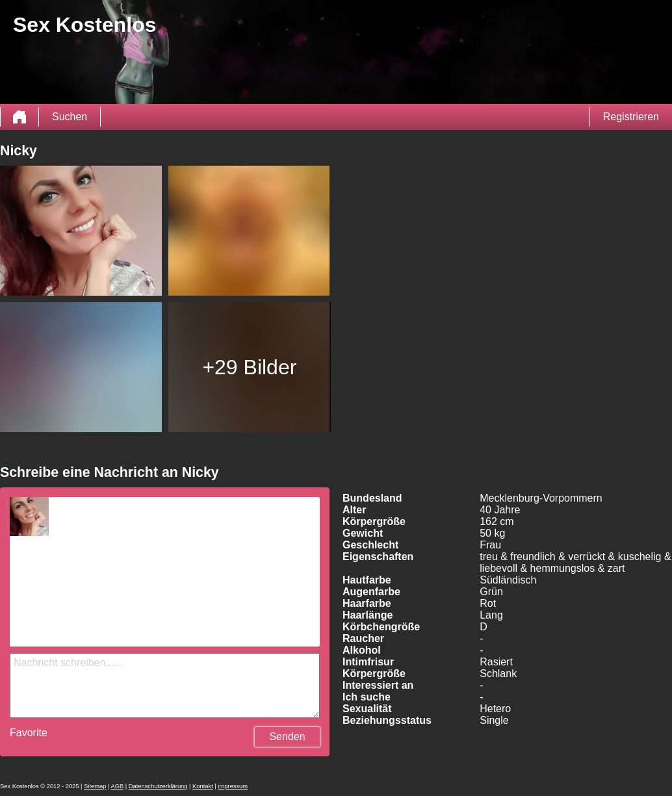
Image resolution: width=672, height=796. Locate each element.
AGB (117, 786)
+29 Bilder (249, 367)
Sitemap (95, 786)
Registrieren (631, 117)
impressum (233, 786)
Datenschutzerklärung (158, 786)
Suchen (70, 117)
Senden (287, 737)
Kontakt (203, 786)
